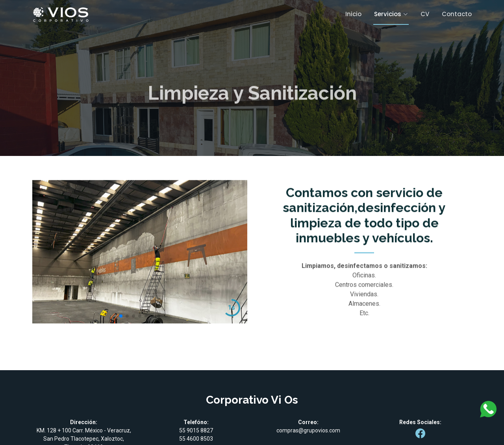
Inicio (353, 14)
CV (425, 14)
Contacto (457, 14)
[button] (121, 326)
